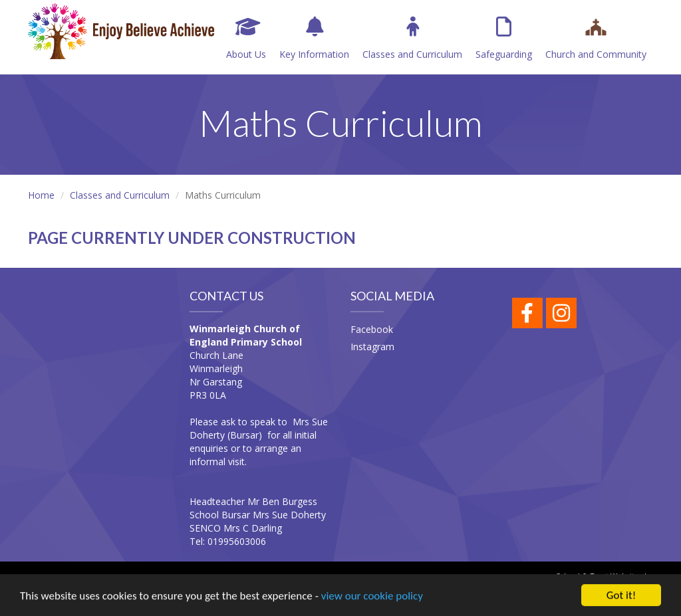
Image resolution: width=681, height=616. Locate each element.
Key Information (314, 39)
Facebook (372, 329)
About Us (246, 39)
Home (41, 195)
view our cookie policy (372, 597)
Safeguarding (504, 39)
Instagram (372, 347)
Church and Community (596, 39)
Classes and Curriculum (412, 39)
